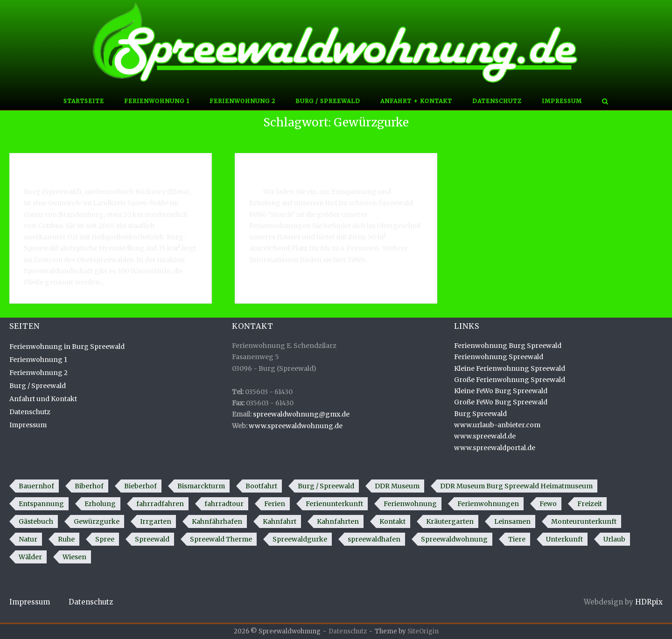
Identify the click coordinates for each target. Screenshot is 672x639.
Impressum (562, 101)
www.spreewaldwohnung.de (296, 426)
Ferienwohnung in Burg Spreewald (315, 170)
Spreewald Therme (221, 539)
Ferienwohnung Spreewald (499, 357)
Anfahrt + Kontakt (416, 101)
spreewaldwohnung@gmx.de (301, 414)
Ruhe (66, 539)
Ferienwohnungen (488, 504)
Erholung (100, 504)
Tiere (517, 539)
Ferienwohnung (410, 504)
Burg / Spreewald (328, 101)
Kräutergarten (450, 521)
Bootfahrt (261, 486)
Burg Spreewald (480, 414)
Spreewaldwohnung (454, 539)
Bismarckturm (201, 486)
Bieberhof (140, 486)
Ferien (275, 504)
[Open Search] (605, 102)
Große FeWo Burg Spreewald (501, 402)
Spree (105, 539)
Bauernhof (36, 486)
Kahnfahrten (338, 521)
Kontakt (392, 521)
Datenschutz (497, 101)
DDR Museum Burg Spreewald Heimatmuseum (516, 486)
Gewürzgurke (97, 521)
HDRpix (649, 602)
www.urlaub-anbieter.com (497, 425)
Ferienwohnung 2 (242, 101)
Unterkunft (564, 539)
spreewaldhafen (374, 539)
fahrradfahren (160, 504)
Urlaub (614, 539)
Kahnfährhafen (217, 521)
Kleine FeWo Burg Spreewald (501, 391)
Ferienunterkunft (334, 504)
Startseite (84, 101)
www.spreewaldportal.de (495, 448)
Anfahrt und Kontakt (43, 399)
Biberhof (89, 486)
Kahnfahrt (280, 521)
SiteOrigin (423, 631)
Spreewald (152, 539)
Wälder (30, 557)
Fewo (548, 504)
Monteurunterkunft (584, 521)
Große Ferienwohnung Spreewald (510, 380)
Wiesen (74, 557)
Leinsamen (512, 521)
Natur (28, 539)
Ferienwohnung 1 (157, 101)
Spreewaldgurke (300, 539)
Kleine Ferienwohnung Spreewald (510, 368)
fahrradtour (224, 504)
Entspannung (41, 504)
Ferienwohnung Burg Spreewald (508, 346)
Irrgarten (156, 521)
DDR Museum (397, 486)
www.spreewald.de (485, 436)
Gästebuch (36, 521)
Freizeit (590, 504)
